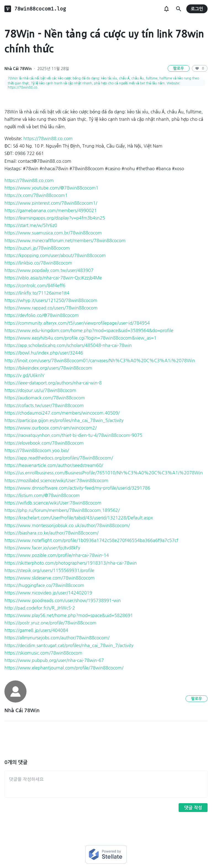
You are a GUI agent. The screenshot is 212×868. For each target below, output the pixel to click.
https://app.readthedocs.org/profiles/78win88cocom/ (59, 458)
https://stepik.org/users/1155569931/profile (49, 570)
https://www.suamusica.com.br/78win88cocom (53, 233)
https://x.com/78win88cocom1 (36, 195)
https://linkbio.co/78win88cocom (38, 263)
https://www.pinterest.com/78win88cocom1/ (51, 203)
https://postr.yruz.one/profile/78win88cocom (50, 623)
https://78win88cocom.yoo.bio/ (37, 450)
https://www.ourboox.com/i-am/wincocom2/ (51, 428)
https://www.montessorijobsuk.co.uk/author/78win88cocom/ (67, 525)
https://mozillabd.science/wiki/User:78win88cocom (56, 480)
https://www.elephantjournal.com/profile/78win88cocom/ (64, 668)
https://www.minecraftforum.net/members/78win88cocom (65, 241)
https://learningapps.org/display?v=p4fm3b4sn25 (55, 218)
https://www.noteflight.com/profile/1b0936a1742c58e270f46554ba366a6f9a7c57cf (91, 540)
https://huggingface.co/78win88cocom (44, 585)
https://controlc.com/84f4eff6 (35, 285)
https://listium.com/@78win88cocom (42, 495)
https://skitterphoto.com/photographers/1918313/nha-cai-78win (71, 563)
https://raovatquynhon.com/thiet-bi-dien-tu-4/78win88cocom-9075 (73, 435)
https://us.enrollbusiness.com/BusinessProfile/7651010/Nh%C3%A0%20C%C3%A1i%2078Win (104, 473)
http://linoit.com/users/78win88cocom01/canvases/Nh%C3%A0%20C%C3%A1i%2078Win (100, 360)
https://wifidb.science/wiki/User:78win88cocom (53, 503)
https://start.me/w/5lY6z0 (31, 225)
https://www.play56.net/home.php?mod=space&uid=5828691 (69, 615)
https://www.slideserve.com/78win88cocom (50, 578)
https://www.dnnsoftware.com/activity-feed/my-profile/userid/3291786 (77, 488)
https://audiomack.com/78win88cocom (45, 398)
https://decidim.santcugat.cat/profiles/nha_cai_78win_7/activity (69, 645)
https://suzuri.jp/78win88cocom (37, 248)
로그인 (197, 9)
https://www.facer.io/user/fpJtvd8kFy (42, 548)
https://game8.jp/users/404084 (36, 630)
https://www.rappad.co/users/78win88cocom (51, 308)
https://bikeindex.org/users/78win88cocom (48, 368)
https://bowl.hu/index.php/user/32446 (44, 353)
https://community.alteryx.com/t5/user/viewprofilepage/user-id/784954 (77, 323)
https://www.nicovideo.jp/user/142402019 (48, 593)
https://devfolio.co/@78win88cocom (42, 315)
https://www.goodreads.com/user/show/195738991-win (63, 600)
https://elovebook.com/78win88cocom (44, 443)
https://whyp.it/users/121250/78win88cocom (51, 300)
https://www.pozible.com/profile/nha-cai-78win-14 (57, 555)
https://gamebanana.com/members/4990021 (51, 210)
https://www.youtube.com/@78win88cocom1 (51, 188)
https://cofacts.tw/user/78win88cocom (44, 405)
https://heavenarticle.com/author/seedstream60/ (54, 465)
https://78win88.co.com (48, 138)
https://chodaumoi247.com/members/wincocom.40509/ (62, 413)
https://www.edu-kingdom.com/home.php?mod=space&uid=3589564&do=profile (89, 330)
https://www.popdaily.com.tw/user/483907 (49, 270)
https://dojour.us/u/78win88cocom (40, 390)
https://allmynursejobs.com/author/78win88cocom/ (57, 638)
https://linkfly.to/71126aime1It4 (37, 293)
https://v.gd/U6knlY (24, 375)
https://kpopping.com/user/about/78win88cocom (55, 255)
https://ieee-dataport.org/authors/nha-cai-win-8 (53, 383)
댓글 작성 (193, 808)
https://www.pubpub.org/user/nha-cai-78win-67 (54, 660)
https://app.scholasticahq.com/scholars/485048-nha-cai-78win (68, 345)
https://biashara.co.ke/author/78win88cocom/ (51, 533)
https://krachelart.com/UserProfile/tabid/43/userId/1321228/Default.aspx (79, 518)
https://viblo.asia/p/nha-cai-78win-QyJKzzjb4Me (53, 278)
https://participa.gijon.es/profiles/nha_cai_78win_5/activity (64, 420)
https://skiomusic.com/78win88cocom (43, 653)
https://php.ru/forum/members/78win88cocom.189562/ (62, 510)
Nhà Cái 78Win (18, 69)
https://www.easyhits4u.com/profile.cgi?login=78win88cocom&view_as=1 (80, 338)
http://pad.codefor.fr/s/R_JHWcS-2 (40, 608)
